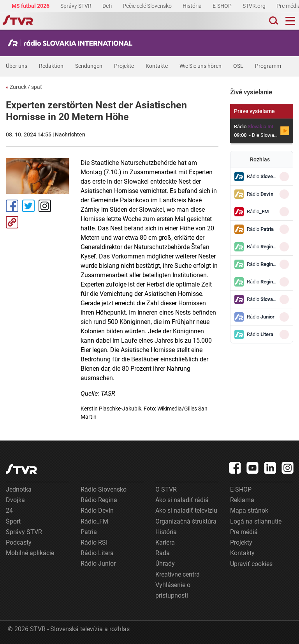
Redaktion (51, 66)
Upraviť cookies (251, 564)
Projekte (124, 66)
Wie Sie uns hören (201, 66)
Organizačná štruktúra (186, 521)
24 (9, 510)
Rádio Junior (98, 563)
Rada (163, 553)
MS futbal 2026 (31, 6)
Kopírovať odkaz (12, 222)
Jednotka (19, 489)
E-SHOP (223, 6)
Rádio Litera (97, 553)
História (193, 6)
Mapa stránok (249, 510)
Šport (13, 521)
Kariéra (165, 542)
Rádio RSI (94, 542)
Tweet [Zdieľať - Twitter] (28, 206)
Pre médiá (244, 532)
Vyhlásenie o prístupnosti (173, 590)
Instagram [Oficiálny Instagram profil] (45, 206)
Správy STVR (77, 6)
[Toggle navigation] (290, 21)
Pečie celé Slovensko (148, 6)
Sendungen (89, 66)
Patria (89, 532)
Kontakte (157, 66)
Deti (108, 6)
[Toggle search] (273, 21)
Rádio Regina (99, 500)
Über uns (17, 66)
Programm (268, 66)
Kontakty (242, 553)
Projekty (241, 542)
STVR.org (255, 6)
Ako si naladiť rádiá (182, 500)
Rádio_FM (94, 521)
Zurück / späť (24, 87)
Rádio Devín (97, 510)
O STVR (166, 489)
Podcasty (19, 542)
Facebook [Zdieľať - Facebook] (12, 206)
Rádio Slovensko (104, 489)
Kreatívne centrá (178, 574)
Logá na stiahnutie (256, 521)
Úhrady (165, 563)
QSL (238, 66)
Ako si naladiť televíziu (186, 510)
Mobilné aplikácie (30, 553)
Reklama (242, 500)
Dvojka (15, 500)
